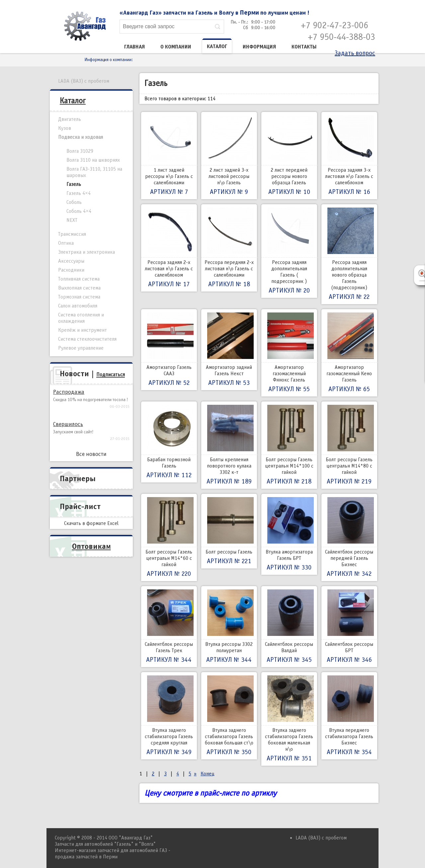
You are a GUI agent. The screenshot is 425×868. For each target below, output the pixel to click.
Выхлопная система (79, 288)
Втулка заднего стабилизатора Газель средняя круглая (169, 716)
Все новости (91, 454)
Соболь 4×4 (79, 211)
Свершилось (68, 424)
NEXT (72, 220)
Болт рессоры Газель (229, 531)
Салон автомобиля (78, 306)
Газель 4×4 (79, 193)
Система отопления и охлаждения (81, 318)
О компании (176, 47)
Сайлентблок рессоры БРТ (349, 627)
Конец (208, 774)
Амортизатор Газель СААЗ (169, 350)
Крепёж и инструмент (83, 330)
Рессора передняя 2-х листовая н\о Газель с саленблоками (229, 248)
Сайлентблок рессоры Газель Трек (169, 627)
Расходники (71, 270)
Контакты (304, 47)
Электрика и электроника (86, 252)
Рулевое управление (81, 348)
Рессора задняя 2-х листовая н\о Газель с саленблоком (169, 248)
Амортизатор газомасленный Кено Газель (349, 353)
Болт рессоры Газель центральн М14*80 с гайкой (349, 445)
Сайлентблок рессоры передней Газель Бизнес (349, 537)
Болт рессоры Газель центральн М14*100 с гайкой (289, 445)
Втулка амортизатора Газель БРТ (289, 534)
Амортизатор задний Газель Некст (229, 350)
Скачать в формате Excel (91, 523)
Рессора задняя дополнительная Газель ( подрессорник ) (289, 251)
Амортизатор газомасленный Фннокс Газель (289, 353)
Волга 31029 (80, 151)
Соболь (74, 202)
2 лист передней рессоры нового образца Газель (289, 156)
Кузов (65, 128)
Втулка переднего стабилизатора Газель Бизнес (349, 716)
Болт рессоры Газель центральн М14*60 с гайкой (169, 537)
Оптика (66, 243)
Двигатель (70, 119)
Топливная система (79, 279)
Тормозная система (79, 297)
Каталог (217, 46)
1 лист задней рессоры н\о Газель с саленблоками (169, 156)
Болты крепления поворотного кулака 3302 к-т (229, 445)
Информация (259, 47)
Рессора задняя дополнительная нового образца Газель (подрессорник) (349, 254)
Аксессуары (71, 261)
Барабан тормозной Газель (169, 442)
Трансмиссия (72, 234)
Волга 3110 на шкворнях (93, 160)
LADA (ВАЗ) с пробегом (84, 81)
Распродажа (69, 392)
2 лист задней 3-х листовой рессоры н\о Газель (229, 156)
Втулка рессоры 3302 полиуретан (229, 627)
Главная (134, 47)
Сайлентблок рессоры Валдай (289, 627)
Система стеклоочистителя (87, 339)
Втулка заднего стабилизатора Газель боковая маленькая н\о (289, 719)
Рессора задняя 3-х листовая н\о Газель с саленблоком (349, 156)
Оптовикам (91, 546)
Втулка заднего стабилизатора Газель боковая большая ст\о (229, 716)
